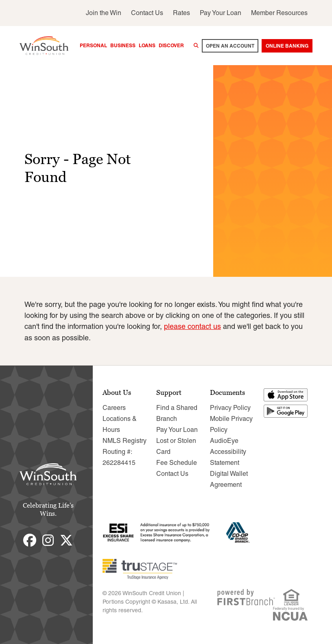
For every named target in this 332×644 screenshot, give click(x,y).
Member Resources (279, 13)
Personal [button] (93, 45)
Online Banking (287, 46)
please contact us (192, 326)
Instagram (48, 540)
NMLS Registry (124, 440)
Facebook (30, 540)
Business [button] (123, 45)
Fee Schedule (177, 462)
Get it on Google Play (286, 411)
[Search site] (196, 46)
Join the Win (104, 13)
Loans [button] (147, 45)
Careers (114, 407)
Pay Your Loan (221, 13)
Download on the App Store (286, 394)
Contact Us (147, 13)
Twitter (66, 540)
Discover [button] (171, 45)
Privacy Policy (230, 407)
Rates (181, 13)
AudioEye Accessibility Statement (228, 451)
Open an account (230, 46)
